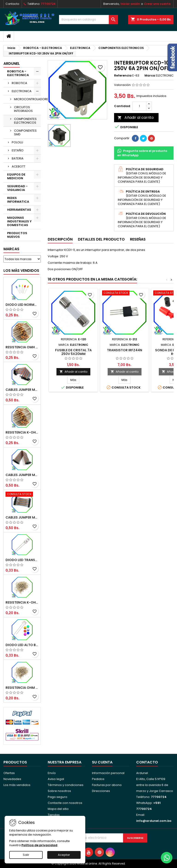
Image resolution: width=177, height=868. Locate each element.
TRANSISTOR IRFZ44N (125, 350)
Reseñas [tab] (138, 239)
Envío (52, 773)
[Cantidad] (139, 106)
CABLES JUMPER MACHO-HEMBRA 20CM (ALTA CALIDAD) (22, 475)
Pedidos (98, 779)
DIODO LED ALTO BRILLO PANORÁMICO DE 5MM (22, 645)
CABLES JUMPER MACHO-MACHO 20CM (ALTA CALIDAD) (22, 390)
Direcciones (101, 791)
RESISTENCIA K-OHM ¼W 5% (22, 602)
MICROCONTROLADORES (27, 99)
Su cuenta (102, 762)
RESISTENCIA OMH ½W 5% (22, 347)
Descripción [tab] (60, 239)
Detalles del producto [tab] (101, 239)
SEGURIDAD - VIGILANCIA (17, 188)
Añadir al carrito (136, 118)
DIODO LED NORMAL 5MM (22, 305)
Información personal (108, 773)
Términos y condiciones (66, 785)
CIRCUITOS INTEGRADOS (23, 109)
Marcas (11, 249)
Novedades (12, 779)
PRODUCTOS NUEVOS (17, 235)
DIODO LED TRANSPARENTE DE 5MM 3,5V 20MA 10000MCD (22, 560)
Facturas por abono (107, 785)
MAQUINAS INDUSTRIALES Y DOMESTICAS (19, 221)
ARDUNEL (12, 64)
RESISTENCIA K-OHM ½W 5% (22, 432)
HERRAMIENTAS (19, 210)
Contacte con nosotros (65, 803)
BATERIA (18, 158)
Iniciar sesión (130, 4)
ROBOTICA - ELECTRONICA (18, 73)
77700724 (48, 4)
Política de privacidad (39, 845)
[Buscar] (88, 20)
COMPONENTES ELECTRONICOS (25, 121)
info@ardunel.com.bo (154, 821)
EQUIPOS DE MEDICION (16, 176)
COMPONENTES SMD (25, 132)
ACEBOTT (19, 166)
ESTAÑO (18, 150)
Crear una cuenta (157, 4)
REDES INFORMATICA (18, 200)
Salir (26, 855)
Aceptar (64, 855)
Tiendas (54, 815)
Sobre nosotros (59, 791)
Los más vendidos (21, 271)
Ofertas (9, 773)
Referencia (123, 76)
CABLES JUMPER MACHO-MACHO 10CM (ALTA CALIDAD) (22, 517)
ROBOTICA (19, 83)
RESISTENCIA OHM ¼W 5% (22, 688)
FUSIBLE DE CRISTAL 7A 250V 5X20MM (73, 352)
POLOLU (17, 142)
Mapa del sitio (58, 809)
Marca (150, 76)
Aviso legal (56, 779)
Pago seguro (58, 797)
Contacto (12, 4)
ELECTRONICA (22, 91)
